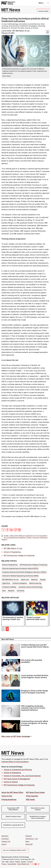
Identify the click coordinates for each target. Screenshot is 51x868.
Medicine (34, 580)
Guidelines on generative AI (13, 825)
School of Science (11, 782)
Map (7, 862)
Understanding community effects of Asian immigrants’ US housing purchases (35, 723)
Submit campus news (13, 816)
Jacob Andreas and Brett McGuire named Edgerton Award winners (35, 676)
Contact (30, 862)
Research (11, 591)
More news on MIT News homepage (16, 736)
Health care (25, 580)
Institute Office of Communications (15, 762)
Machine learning (35, 583)
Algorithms (6, 583)
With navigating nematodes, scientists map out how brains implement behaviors (33, 708)
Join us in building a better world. (15, 850)
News (27, 842)
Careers (23, 862)
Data (4, 591)
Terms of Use (7, 796)
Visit (3, 862)
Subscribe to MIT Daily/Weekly (13, 809)
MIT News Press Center (35, 792)
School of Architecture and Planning (18, 770)
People (18, 862)
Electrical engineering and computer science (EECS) (20, 568)
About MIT (29, 844)
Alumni (4, 844)
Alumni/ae (20, 591)
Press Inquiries (32, 796)
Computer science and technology (30, 587)
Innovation (5, 839)
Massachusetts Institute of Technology (15, 857)
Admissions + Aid (32, 839)
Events (12, 862)
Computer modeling (9, 587)
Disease (43, 580)
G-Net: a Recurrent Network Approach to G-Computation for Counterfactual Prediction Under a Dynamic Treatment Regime (25, 538)
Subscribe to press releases (38, 809)
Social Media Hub (23, 864)
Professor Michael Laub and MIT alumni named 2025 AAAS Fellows (35, 646)
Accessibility (12, 864)
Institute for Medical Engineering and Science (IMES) (20, 576)
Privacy (4, 864)
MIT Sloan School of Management (17, 779)
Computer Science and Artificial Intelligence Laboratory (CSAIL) (24, 572)
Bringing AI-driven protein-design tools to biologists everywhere (34, 692)
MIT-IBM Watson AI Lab (13, 548)
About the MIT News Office (12, 792)
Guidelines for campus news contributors (38, 817)
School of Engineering (12, 552)
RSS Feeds (30, 799)
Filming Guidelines (9, 799)
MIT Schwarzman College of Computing (19, 555)
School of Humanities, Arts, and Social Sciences (22, 776)
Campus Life (6, 842)
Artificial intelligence (20, 583)
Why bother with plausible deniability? (32, 661)
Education (5, 836)
